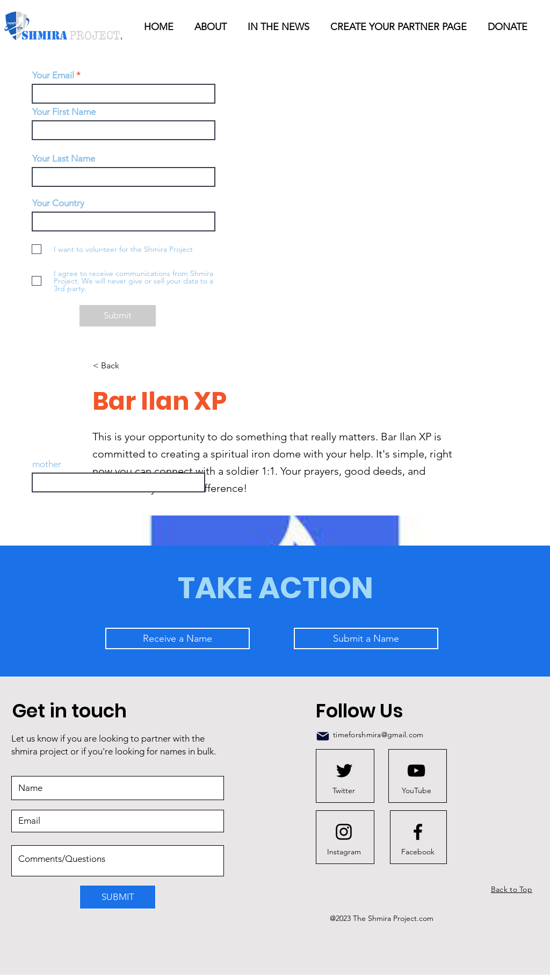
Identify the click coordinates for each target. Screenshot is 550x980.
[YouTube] (416, 790)
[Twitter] (344, 790)
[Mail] (323, 736)
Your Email (53, 75)
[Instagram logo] (344, 832)
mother (47, 464)
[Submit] (118, 316)
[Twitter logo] (344, 771)
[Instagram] (344, 852)
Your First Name (64, 112)
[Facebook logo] (418, 832)
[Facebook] (418, 852)
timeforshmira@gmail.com (378, 735)
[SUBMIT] (118, 897)
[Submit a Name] (366, 638)
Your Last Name (64, 159)
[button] (281, 27)
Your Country (58, 203)
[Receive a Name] (178, 638)
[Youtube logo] (416, 771)
